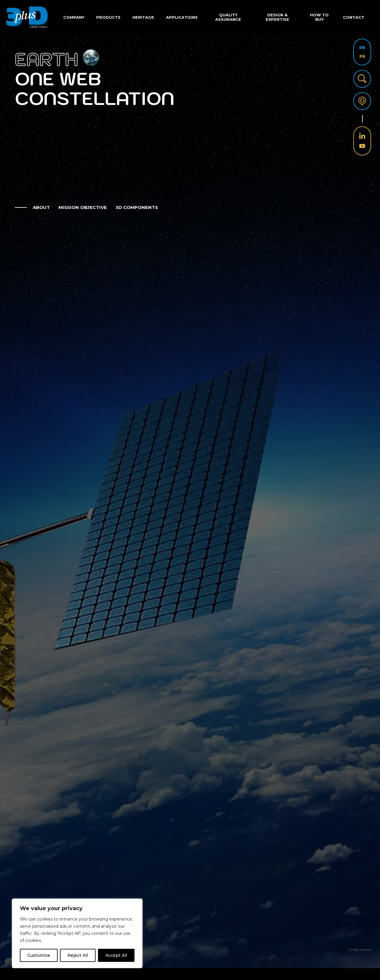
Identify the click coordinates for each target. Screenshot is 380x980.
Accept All (116, 955)
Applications (182, 17)
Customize (39, 955)
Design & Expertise (277, 17)
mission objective (83, 207)
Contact (354, 17)
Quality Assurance (228, 17)
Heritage (143, 17)
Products (108, 17)
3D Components (137, 207)
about (41, 207)
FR (362, 56)
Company (74, 17)
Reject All (78, 955)
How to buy (319, 17)
